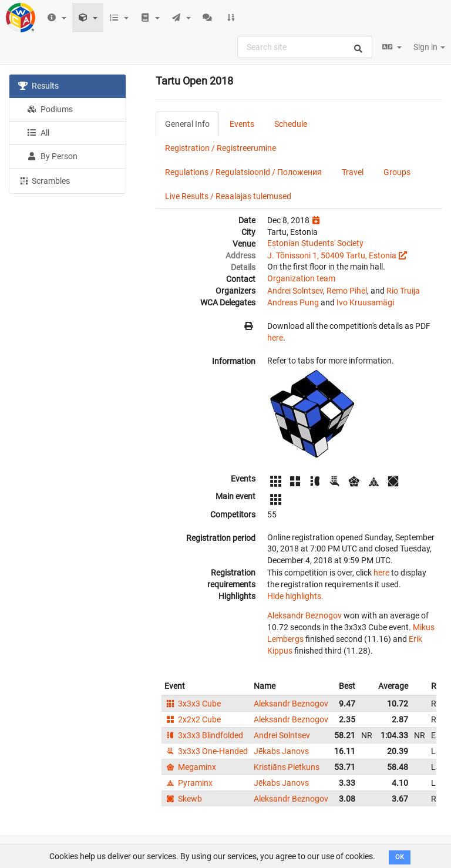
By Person (52, 156)
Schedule (291, 124)
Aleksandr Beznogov (304, 615)
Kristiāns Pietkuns (287, 767)
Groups (397, 172)
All (38, 133)
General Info (187, 124)
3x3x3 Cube (193, 704)
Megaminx (190, 767)
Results (38, 86)
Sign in (429, 47)
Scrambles (44, 180)
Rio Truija (403, 291)
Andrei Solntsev (295, 291)
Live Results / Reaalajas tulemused (228, 196)
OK (400, 857)
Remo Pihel (347, 291)
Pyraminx (189, 783)
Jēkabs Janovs (281, 751)
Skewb (183, 799)
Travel (353, 172)
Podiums (50, 109)
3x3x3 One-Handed (206, 751)
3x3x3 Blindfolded (204, 735)
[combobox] (305, 47)
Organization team (301, 278)
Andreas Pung (293, 302)
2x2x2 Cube (193, 719)
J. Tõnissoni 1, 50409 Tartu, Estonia (332, 255)
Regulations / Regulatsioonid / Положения (243, 172)
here (275, 338)
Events (242, 124)
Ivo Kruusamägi (365, 302)
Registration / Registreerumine (221, 148)
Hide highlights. (295, 596)
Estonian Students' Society (315, 243)
